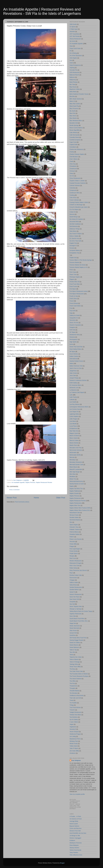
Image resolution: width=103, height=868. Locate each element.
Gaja (71, 313)
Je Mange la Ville (75, 836)
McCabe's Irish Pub (75, 448)
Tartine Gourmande (75, 850)
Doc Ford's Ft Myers (76, 234)
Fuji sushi (72, 311)
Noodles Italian (74, 517)
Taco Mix (72, 652)
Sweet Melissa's (74, 647)
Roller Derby (73, 568)
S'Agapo (72, 580)
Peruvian (72, 542)
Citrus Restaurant (75, 178)
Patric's (72, 537)
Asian (71, 63)
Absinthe (72, 32)
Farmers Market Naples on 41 (79, 267)
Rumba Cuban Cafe (76, 575)
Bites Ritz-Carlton (75, 104)
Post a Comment (14, 490)
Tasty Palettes (74, 852)
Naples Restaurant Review (44, 482)
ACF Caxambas (74, 34)
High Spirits (73, 342)
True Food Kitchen (75, 707)
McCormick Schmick (76, 450)
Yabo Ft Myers (74, 748)
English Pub (73, 243)
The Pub (72, 683)
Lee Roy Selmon (75, 404)
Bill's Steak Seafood (76, 99)
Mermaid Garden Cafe (76, 465)
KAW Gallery (73, 383)
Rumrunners (73, 578)
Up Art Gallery (74, 720)
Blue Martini (73, 118)
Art (70, 51)
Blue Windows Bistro (76, 121)
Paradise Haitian (75, 534)
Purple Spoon (74, 553)
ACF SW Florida (75, 36)
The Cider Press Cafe (76, 671)
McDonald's (73, 452)
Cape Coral (73, 142)
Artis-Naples (73, 58)
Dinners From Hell (75, 831)
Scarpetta (73, 602)
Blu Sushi (72, 111)
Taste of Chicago (75, 662)
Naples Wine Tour (75, 505)
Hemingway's (74, 339)
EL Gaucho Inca (74, 238)
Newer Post (12, 498)
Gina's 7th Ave (74, 323)
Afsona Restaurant (75, 39)
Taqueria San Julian (76, 657)
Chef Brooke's (74, 157)
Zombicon (73, 753)
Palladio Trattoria (75, 529)
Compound (73, 190)
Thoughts (72, 688)
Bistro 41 (72, 101)
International (73, 359)
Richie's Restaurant (75, 561)
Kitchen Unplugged (75, 838)
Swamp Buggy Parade (76, 640)
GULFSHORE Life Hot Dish (78, 833)
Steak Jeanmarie (75, 626)
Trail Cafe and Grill (75, 698)
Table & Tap (73, 650)
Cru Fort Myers (74, 209)
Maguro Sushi (74, 433)
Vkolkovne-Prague (75, 734)
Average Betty (74, 821)
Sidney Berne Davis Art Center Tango (81, 611)
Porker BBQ (73, 544)
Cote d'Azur (73, 198)
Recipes (72, 556)
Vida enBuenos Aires (76, 855)
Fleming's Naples (75, 277)
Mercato (72, 457)
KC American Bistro (75, 385)
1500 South (73, 24)
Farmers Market (74, 262)
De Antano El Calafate (76, 219)
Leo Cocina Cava (75, 409)
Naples (72, 486)
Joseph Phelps (74, 378)
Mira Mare (73, 474)
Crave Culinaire (74, 200)
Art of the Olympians (76, 56)
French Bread (74, 303)
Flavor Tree (73, 275)
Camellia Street (74, 137)
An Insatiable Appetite (18, 482)
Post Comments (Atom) (22, 502)
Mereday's (73, 460)
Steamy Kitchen (74, 848)
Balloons (72, 77)
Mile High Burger (75, 472)
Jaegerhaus (73, 371)
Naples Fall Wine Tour (76, 489)
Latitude (72, 400)
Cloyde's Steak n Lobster (77, 181)
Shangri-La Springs (75, 609)
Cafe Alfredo (73, 133)
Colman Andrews (75, 185)
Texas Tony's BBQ (75, 667)
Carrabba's (73, 147)
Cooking (72, 195)
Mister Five (73, 479)
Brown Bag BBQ (75, 130)
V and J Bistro (74, 722)
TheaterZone (73, 686)
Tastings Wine (74, 664)
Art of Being (73, 53)
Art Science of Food (76, 819)
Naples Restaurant (75, 498)
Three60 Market (74, 691)
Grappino (72, 327)
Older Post (61, 498)
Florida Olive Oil (74, 282)
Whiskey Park (74, 741)
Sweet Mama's (74, 645)
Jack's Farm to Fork (76, 368)
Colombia (72, 188)
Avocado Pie (73, 70)
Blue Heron (73, 116)
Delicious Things (75, 229)
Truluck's (72, 710)
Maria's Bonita (74, 443)
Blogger (62, 863)
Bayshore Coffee (75, 89)
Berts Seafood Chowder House (79, 94)
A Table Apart (74, 29)
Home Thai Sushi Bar (76, 347)
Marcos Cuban (74, 440)
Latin (71, 395)
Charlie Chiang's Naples (77, 154)
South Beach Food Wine (77, 619)
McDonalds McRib (75, 455)
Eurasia (72, 248)
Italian (71, 363)
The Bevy (72, 669)
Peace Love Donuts (76, 539)
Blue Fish (72, 113)
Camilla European (75, 140)
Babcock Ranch (74, 75)
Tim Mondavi (73, 693)
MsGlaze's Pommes (76, 843)
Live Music (73, 421)
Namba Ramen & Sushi (77, 484)
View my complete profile (77, 794)
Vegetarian (73, 727)
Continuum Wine (75, 193)
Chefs (71, 161)
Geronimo (73, 320)
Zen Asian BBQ (74, 751)
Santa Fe (72, 592)
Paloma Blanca (74, 532)
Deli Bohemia (74, 226)
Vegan (72, 724)
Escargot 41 (73, 246)
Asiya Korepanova (75, 65)
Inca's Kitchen (74, 354)
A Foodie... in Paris (75, 816)
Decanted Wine (74, 222)
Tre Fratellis (73, 703)
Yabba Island (74, 746)
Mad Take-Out (74, 431)
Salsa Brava (73, 585)
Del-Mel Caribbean (75, 224)
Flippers (72, 279)
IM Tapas (72, 351)
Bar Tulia (72, 84)
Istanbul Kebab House (76, 361)
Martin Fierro (73, 445)
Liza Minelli (73, 424)
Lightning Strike (74, 414)
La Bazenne (73, 390)
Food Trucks (73, 286)
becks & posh (74, 824)
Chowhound (73, 169)
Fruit (71, 308)
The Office (73, 681)
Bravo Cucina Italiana (76, 128)
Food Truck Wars (75, 284)
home (71, 344)
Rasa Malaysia (74, 845)
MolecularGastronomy (76, 481)
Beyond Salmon (74, 826)
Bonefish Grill (74, 123)
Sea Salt (72, 604)
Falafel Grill (73, 258)
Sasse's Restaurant (75, 594)
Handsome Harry (75, 335)
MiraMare (72, 477)
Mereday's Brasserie (76, 462)
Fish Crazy (73, 272)
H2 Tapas (72, 332)
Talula (71, 655)
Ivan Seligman (76, 760)
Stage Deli (73, 623)
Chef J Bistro (73, 159)
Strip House (73, 630)
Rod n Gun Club (74, 566)
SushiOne (73, 635)
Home (36, 498)
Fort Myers (73, 289)
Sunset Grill (73, 633)
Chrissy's (72, 171)
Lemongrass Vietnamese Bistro (79, 407)
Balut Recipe (73, 82)
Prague (72, 546)
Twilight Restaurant (75, 712)
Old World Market (75, 520)
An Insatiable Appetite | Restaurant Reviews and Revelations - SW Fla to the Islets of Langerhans (42, 11)
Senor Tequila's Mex (76, 606)
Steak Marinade (74, 628)
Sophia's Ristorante (75, 614)
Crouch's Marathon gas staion (79, 207)
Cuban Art (73, 212)
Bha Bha (72, 96)
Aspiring (72, 68)
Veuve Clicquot (74, 732)
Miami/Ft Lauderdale (76, 469)
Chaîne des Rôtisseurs (76, 149)
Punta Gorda (73, 551)
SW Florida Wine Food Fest (78, 638)
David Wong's (74, 217)
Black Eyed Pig (74, 106)
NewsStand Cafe (75, 513)
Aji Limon (72, 41)
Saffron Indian (74, 582)
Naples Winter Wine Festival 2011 (80, 510)
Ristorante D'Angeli (75, 563)
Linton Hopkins (74, 416)
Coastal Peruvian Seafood (78, 183)
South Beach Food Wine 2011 (79, 621)
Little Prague (73, 419)
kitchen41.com (74, 388)
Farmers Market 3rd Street (78, 265)
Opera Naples (74, 525)
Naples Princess (30, 482)
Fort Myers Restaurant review (79, 291)
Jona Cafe (73, 376)
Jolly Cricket (73, 373)
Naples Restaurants (76, 503)
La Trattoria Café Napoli (77, 392)
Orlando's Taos (74, 527)
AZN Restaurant (74, 72)
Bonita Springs (74, 125)
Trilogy (72, 705)
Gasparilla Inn (74, 318)
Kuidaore (72, 840)
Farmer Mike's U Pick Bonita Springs (81, 260)
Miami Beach (74, 467)
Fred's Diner (73, 299)
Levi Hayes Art (74, 412)
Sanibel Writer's (74, 590)
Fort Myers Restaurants (77, 294)
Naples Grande (74, 493)
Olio (71, 522)
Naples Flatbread (75, 491)
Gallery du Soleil (75, 315)
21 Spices (73, 27)
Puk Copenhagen (75, 549)
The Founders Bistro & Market (79, 674)
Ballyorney (73, 80)
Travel (71, 700)
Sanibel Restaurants (76, 587)
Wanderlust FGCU (75, 739)
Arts (71, 60)
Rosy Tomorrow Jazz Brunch (78, 570)
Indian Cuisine (74, 356)
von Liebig (73, 736)
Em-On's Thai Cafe (75, 241)
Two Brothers (74, 717)
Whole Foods (74, 744)
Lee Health (73, 402)
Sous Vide (73, 616)
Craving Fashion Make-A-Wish (79, 202)
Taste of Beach (74, 659)
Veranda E (73, 729)
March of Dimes (74, 436)
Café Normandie (75, 135)
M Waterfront (74, 428)
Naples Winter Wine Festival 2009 (80, 508)
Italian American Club (76, 366)
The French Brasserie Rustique (79, 676)
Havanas (72, 337)
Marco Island (73, 438)
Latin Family (73, 397)
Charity (72, 152)
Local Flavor (73, 426)
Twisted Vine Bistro (75, 715)
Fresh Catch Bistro (75, 306)
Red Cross (73, 558)
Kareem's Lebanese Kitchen (78, 380)
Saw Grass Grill (74, 599)
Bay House (73, 87)
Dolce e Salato (74, 236)
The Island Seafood (75, 679)
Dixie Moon (73, 231)
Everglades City (74, 253)
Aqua (71, 46)
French (72, 301)
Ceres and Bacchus (76, 828)
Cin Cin (72, 176)
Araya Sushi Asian (75, 48)
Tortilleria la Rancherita (76, 695)
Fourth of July (74, 296)
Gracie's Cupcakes (75, 325)
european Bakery (75, 250)
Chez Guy (73, 164)
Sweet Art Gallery (75, 643)
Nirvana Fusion (74, 515)
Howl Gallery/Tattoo (75, 349)
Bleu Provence (74, 108)
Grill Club (72, 330)
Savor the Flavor (75, 597)
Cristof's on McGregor (76, 205)
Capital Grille (73, 145)
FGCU (72, 270)
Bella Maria (73, 92)
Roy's (71, 573)
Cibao (71, 173)
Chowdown (73, 166)
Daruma (72, 214)
